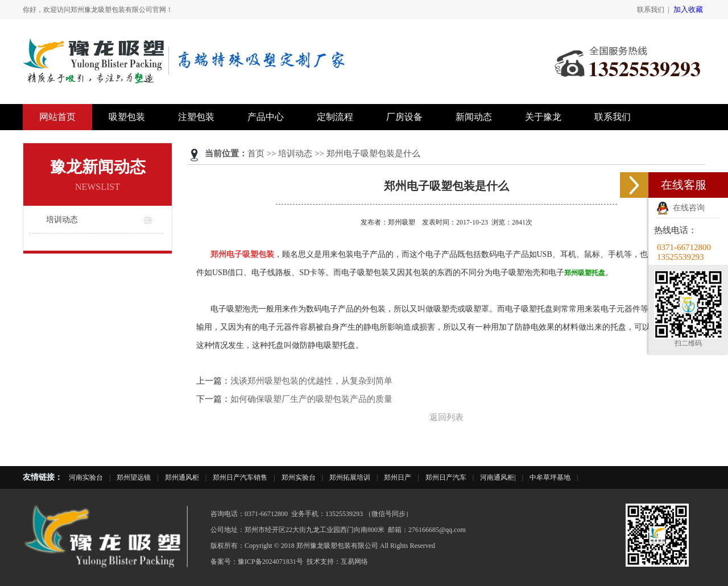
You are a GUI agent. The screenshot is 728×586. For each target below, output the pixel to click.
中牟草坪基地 (550, 477)
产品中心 (266, 117)
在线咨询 (681, 208)
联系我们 (651, 10)
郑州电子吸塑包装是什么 (373, 153)
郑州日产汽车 (446, 477)
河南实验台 (86, 477)
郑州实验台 (299, 477)
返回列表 (446, 417)
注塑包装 (196, 117)
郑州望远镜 (134, 477)
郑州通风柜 (182, 477)
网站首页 (57, 117)
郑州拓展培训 (350, 477)
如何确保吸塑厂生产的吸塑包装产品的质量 (311, 399)
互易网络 (354, 562)
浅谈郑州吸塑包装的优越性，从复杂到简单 (311, 381)
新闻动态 (474, 117)
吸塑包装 (127, 117)
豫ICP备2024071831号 (270, 562)
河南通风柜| (498, 477)
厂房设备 (404, 117)
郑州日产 (398, 477)
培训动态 (62, 220)
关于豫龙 (543, 117)
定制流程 (335, 117)
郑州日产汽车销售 (240, 477)
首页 (256, 153)
